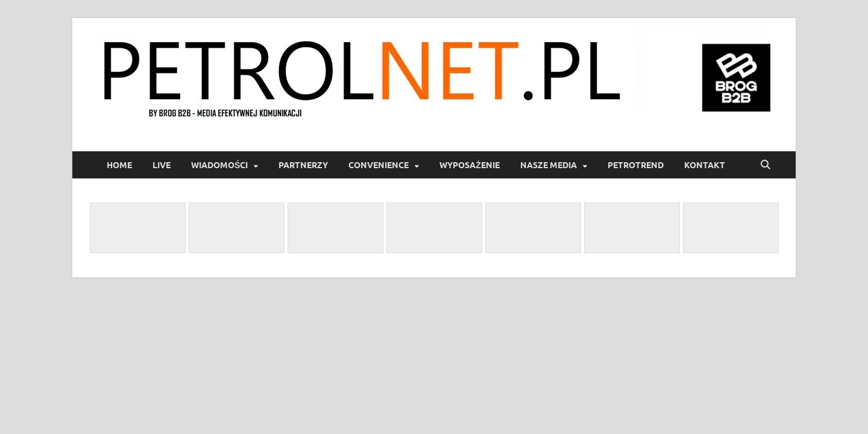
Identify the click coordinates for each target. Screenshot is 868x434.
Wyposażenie (470, 165)
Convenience (379, 165)
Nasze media (549, 165)
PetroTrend (636, 165)
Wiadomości (219, 165)
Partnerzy (303, 165)
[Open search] (766, 165)
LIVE (162, 165)
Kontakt (705, 165)
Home (119, 165)
